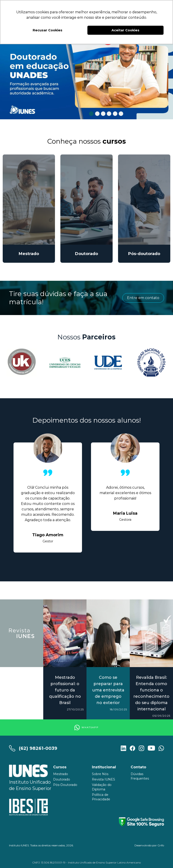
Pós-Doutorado (65, 785)
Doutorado (62, 779)
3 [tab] (103, 114)
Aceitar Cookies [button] (125, 30)
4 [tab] (109, 114)
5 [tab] (115, 114)
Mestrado (61, 774)
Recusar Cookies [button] (48, 30)
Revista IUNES (104, 779)
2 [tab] (97, 114)
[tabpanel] (86, 74)
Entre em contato (143, 298)
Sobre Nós (100, 774)
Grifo (161, 845)
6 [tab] (121, 114)
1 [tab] (91, 114)
